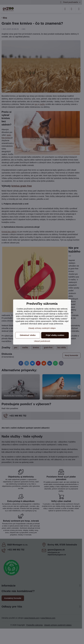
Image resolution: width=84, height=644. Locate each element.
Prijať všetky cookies (55, 335)
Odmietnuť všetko (28, 335)
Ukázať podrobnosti (42, 341)
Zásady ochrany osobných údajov (42, 328)
